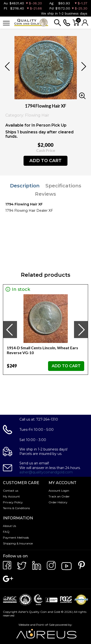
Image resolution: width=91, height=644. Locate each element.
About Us (9, 526)
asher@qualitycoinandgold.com (46, 472)
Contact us (11, 491)
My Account (11, 496)
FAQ (6, 532)
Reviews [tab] (45, 194)
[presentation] (10, 330)
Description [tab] (25, 186)
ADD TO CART (45, 161)
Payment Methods (16, 538)
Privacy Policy (13, 502)
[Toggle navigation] (6, 23)
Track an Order (59, 496)
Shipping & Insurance (18, 543)
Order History (58, 502)
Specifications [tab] (63, 186)
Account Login (59, 491)
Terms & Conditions (16, 508)
